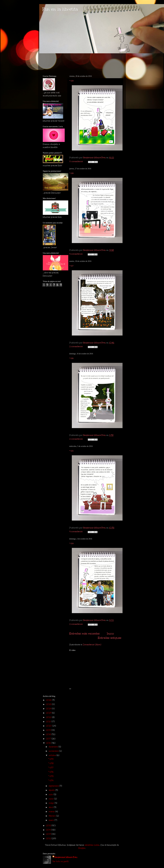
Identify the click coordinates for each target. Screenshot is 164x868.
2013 (49, 834)
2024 (49, 709)
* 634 (71, 543)
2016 (49, 743)
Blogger (82, 848)
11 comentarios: (77, 161)
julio (51, 794)
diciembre (54, 747)
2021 (49, 721)
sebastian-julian (92, 845)
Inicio (110, 634)
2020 (49, 726)
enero (52, 820)
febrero (53, 816)
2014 (49, 830)
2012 (49, 838)
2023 (49, 713)
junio (51, 799)
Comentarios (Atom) (92, 645)
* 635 (71, 451)
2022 (49, 717)
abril (51, 807)
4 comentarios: (76, 254)
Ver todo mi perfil (61, 861)
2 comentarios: (76, 346)
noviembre (54, 751)
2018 (49, 734)
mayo (52, 803)
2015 (49, 825)
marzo (52, 812)
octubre (53, 755)
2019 (49, 730)
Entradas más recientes (84, 634)
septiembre (54, 786)
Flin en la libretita (60, 9)
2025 (49, 704)
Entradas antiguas (110, 638)
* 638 (71, 173)
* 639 (71, 81)
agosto (52, 790)
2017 (49, 739)
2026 (49, 700)
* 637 (71, 266)
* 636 (71, 358)
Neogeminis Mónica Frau (66, 857)
